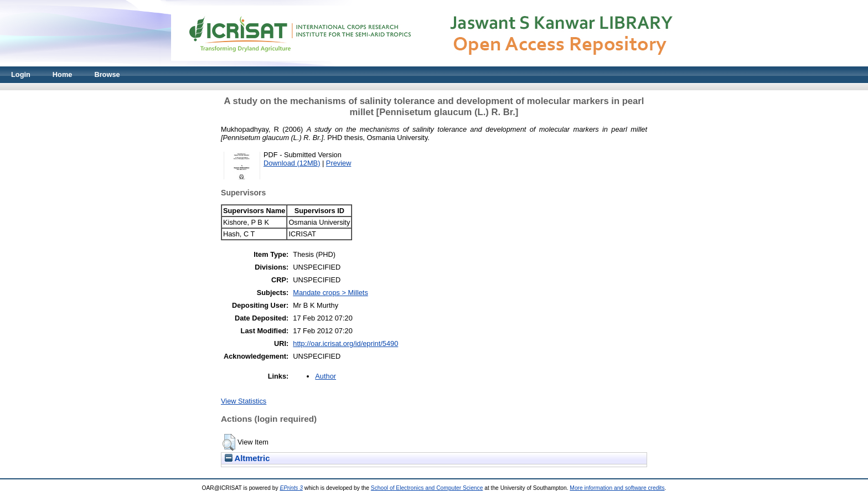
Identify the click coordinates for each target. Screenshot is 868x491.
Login (21, 74)
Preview (339, 163)
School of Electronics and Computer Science (427, 488)
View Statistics (244, 401)
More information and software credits (617, 488)
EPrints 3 (291, 488)
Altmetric (247, 458)
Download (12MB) (292, 163)
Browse (107, 74)
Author (325, 376)
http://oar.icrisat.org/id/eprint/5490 (345, 343)
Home (63, 74)
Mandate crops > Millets (330, 293)
